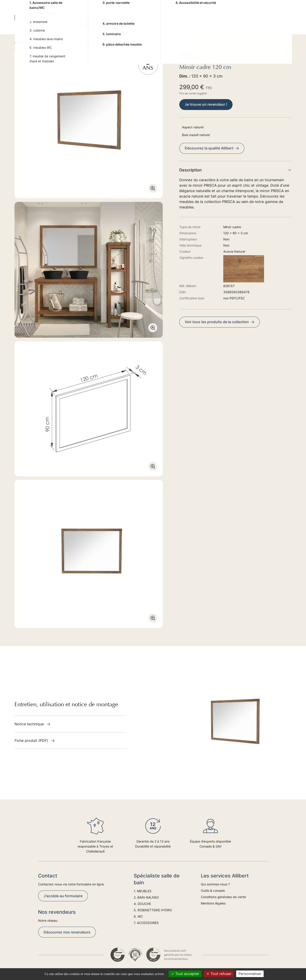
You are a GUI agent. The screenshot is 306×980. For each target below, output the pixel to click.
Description (235, 170)
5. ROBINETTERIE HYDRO (149, 22)
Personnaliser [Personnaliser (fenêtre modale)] (250, 974)
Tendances (262, 22)
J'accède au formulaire (63, 896)
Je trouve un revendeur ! (206, 104)
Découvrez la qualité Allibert (212, 148)
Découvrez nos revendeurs (67, 932)
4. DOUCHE (119, 22)
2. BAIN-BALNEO (87, 22)
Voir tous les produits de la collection (220, 322)
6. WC (180, 22)
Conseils (239, 22)
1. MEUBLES (64, 22)
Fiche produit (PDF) (35, 740)
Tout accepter (185, 974)
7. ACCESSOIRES (204, 22)
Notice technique (32, 724)
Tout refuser (219, 974)
